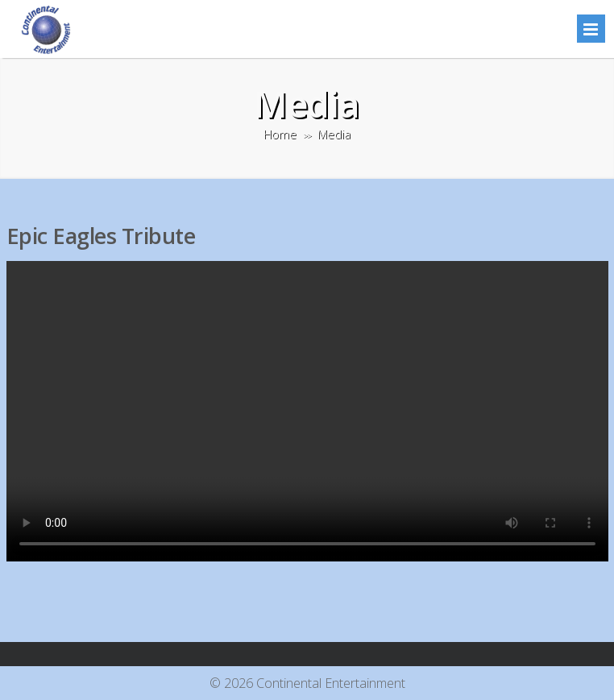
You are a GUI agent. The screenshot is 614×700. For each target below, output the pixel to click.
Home (280, 134)
